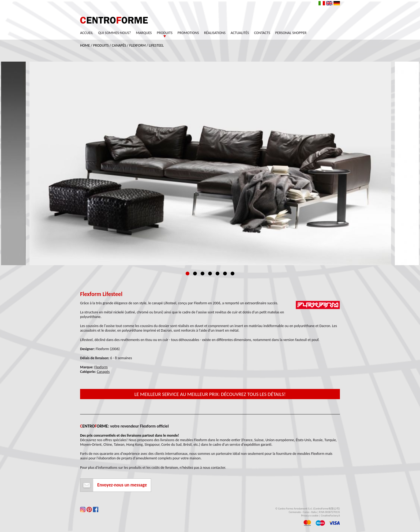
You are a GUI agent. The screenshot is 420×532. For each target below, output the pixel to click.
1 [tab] (187, 274)
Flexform (137, 45)
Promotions (188, 33)
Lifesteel (156, 45)
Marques (144, 33)
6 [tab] (225, 274)
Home (85, 45)
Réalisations (215, 33)
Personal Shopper (291, 33)
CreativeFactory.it (330, 516)
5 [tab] (217, 274)
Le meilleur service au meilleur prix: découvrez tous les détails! (210, 394)
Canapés (119, 45)
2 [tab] (195, 274)
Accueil (87, 33)
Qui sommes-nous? (114, 33)
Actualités (240, 33)
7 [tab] (232, 274)
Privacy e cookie (310, 516)
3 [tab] (202, 274)
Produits (165, 33)
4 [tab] (210, 274)
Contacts (262, 33)
